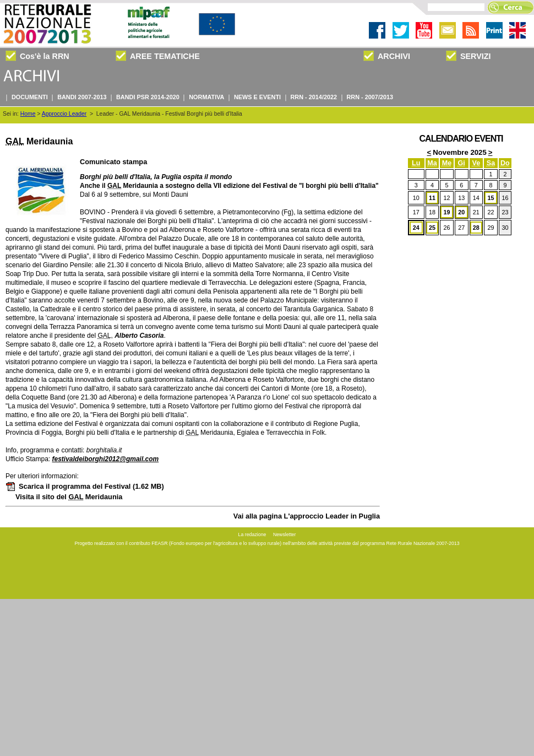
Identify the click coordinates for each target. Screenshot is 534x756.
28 (476, 228)
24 (416, 228)
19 (447, 212)
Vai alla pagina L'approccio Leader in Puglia (307, 516)
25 (432, 228)
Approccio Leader (64, 114)
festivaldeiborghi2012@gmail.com (105, 459)
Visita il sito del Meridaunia (69, 497)
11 (432, 198)
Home (28, 114)
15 (491, 198)
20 (461, 212)
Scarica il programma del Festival (85, 486)
